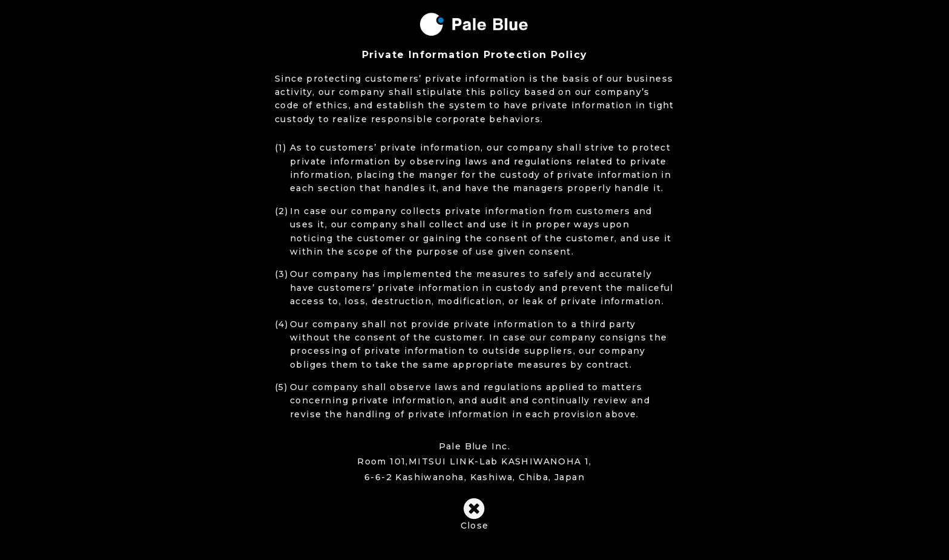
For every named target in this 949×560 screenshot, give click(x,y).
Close (474, 514)
